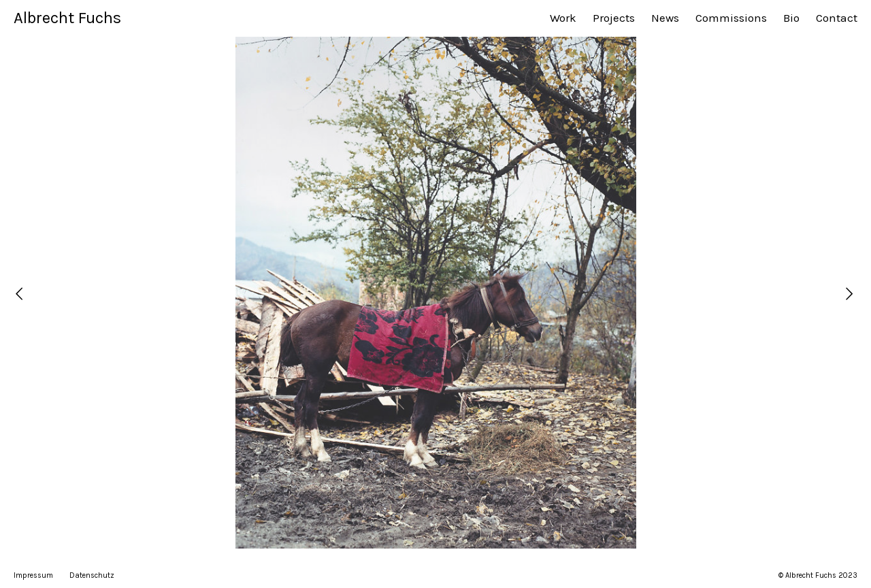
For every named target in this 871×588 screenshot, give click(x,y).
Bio (791, 18)
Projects (614, 18)
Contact (837, 18)
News (665, 18)
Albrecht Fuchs (67, 18)
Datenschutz (92, 575)
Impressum (33, 575)
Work (563, 18)
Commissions (731, 18)
